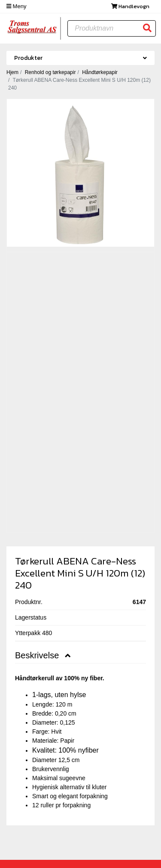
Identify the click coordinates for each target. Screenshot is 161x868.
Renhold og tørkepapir (50, 72)
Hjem (12, 72)
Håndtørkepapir (100, 72)
